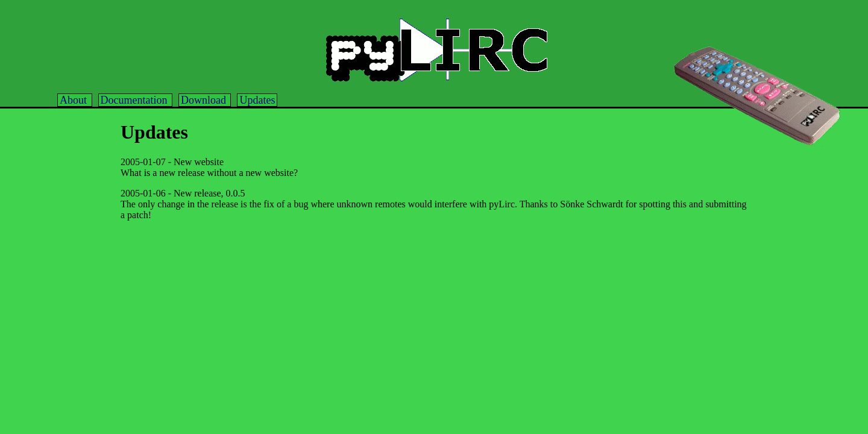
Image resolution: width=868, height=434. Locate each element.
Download (205, 100)
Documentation (135, 100)
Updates (257, 100)
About (75, 100)
